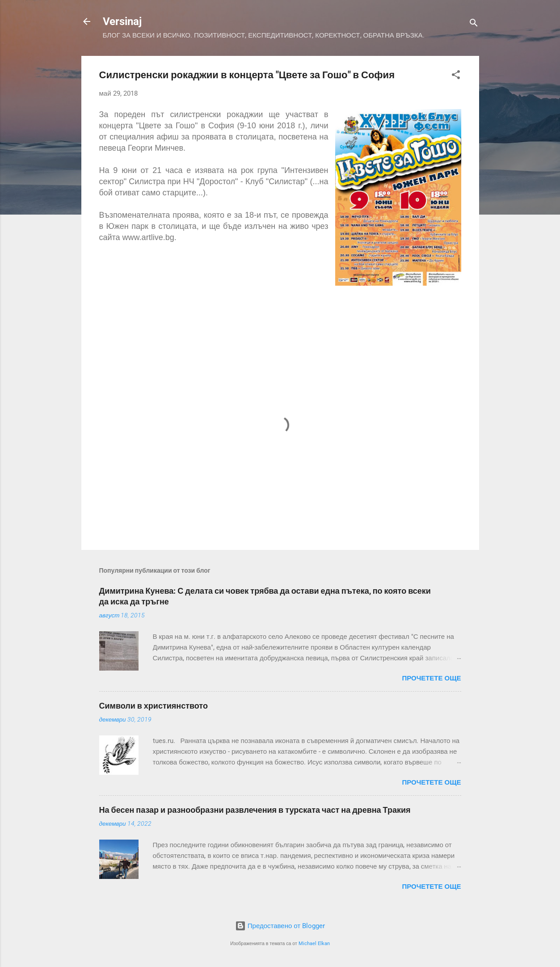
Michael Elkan (314, 944)
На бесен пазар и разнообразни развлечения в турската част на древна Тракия (255, 810)
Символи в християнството (154, 706)
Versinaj (122, 21)
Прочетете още (431, 678)
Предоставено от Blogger (280, 926)
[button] (456, 76)
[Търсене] (474, 24)
